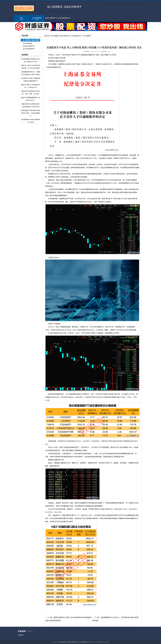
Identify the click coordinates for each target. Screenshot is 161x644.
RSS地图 (100, 642)
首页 (22, 18)
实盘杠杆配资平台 (51, 18)
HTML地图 (106, 642)
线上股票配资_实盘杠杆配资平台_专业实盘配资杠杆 (66, 36)
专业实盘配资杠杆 (64, 18)
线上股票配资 (37, 18)
